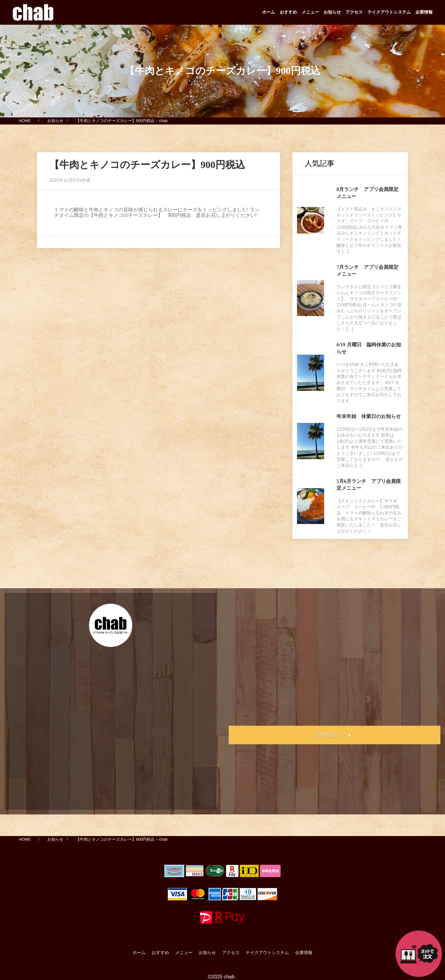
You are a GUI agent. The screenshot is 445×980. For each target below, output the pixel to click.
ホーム (269, 12)
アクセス (354, 12)
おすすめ (288, 12)
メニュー (310, 12)
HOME (25, 121)
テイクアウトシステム (389, 12)
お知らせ (332, 12)
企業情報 (424, 12)
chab (229, 977)
